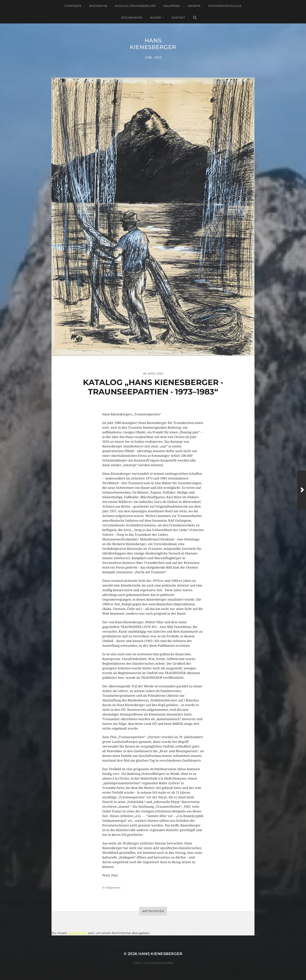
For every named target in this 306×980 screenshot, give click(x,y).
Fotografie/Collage (225, 6)
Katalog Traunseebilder (135, 6)
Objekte (194, 6)
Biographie (98, 6)
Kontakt (178, 18)
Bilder (155, 18)
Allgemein (113, 888)
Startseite (73, 6)
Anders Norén (162, 963)
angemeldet (77, 933)
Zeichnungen (132, 18)
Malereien (172, 6)
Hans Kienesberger (153, 44)
